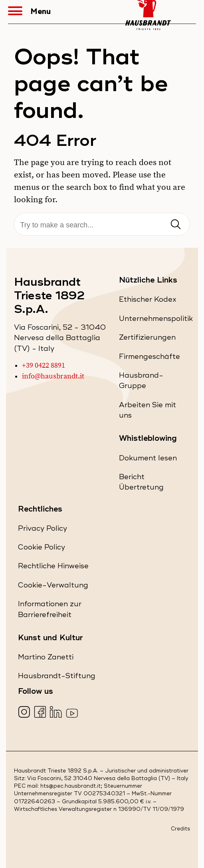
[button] (19, 12)
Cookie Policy (42, 549)
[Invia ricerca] (176, 225)
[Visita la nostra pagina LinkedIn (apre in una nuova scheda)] (57, 713)
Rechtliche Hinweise (53, 568)
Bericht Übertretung (153, 485)
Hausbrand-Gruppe (147, 383)
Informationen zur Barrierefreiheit (59, 612)
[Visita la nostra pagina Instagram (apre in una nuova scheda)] (25, 713)
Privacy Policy (43, 530)
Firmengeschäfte (150, 358)
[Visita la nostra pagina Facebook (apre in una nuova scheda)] (41, 713)
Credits (180, 829)
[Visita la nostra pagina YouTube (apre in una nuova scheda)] (73, 713)
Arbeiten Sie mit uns (148, 413)
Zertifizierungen (147, 339)
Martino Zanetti (46, 659)
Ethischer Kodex (148, 301)
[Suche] (102, 225)
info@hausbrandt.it (53, 376)
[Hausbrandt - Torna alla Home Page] (148, 12)
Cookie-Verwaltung (53, 585)
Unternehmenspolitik (156, 320)
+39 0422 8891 (44, 366)
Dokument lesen (148, 460)
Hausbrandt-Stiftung (57, 678)
